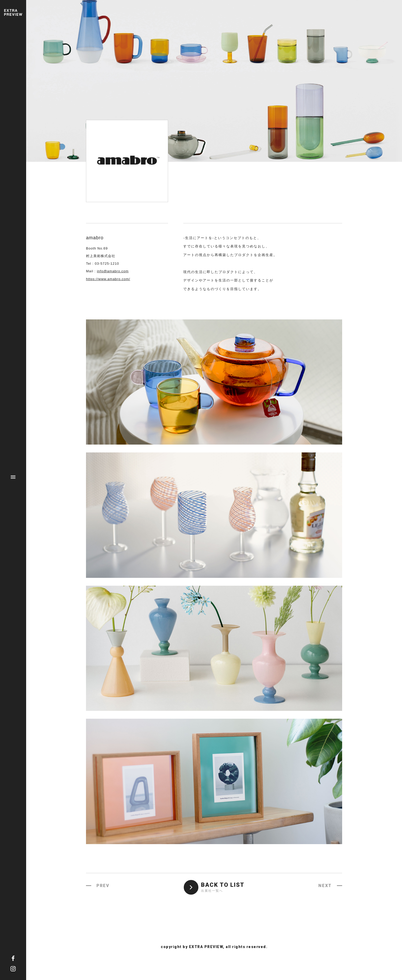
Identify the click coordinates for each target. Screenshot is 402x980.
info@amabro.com (113, 271)
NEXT (325, 886)
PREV (103, 886)
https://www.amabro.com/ (108, 279)
